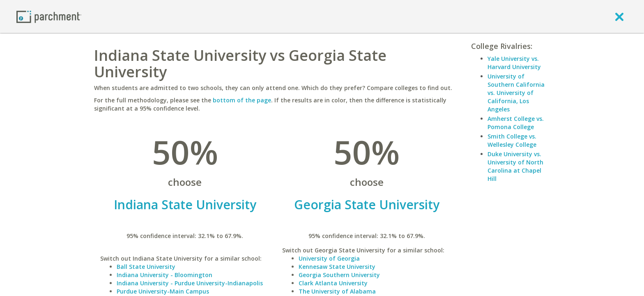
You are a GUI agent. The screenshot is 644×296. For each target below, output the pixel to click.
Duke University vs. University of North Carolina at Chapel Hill (515, 166)
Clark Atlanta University (333, 283)
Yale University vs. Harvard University (514, 63)
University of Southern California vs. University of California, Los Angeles (516, 93)
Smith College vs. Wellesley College (512, 140)
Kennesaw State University (337, 267)
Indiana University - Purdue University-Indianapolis (190, 283)
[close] (619, 16)
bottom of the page (242, 100)
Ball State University (146, 267)
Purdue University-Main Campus (163, 291)
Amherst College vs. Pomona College (516, 123)
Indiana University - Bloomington (164, 275)
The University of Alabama (337, 291)
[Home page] (49, 16)
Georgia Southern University (339, 275)
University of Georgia (329, 258)
